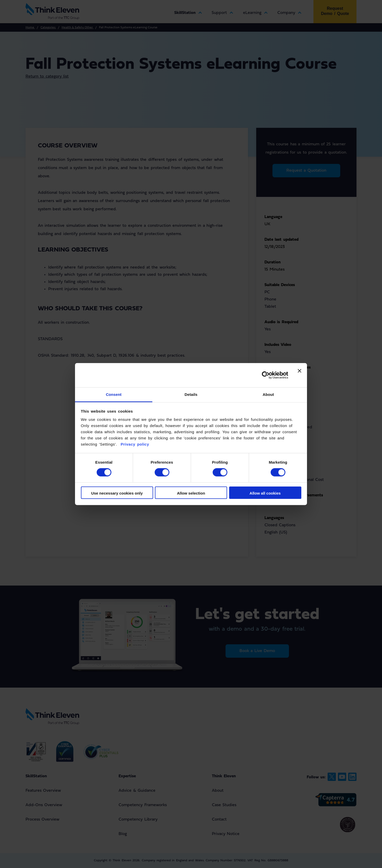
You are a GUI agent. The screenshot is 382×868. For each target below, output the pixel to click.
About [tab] (268, 394)
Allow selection (191, 493)
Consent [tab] (114, 394)
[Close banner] (300, 375)
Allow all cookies (265, 493)
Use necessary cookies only (117, 493)
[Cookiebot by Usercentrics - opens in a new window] (266, 375)
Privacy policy (134, 444)
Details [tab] (191, 394)
